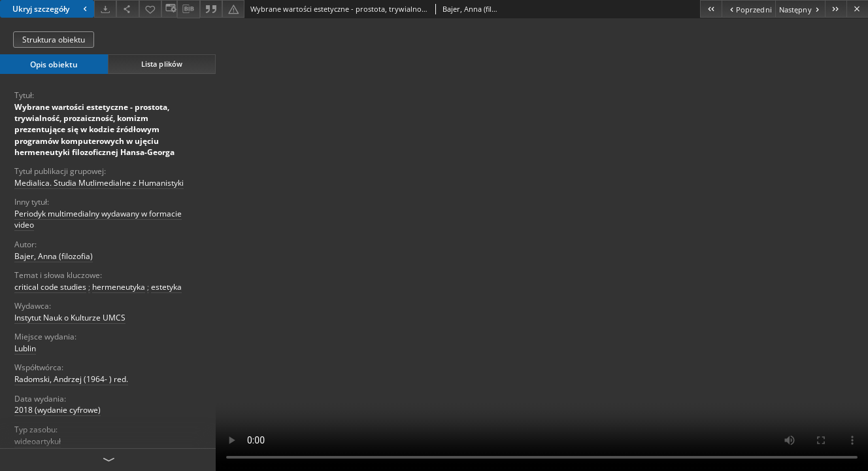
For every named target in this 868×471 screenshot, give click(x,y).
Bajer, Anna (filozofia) (54, 256)
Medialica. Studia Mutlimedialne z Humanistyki (99, 183)
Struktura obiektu (54, 40)
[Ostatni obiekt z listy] (836, 9)
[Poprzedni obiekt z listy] (748, 9)
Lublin (25, 348)
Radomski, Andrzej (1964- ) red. (71, 379)
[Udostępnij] (127, 9)
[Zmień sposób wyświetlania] (169, 9)
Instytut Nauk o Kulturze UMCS (70, 318)
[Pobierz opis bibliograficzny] (188, 9)
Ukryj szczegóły (51, 9)
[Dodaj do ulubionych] (150, 9)
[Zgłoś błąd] (233, 9)
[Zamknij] (857, 9)
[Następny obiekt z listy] (800, 9)
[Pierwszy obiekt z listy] (711, 9)
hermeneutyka (119, 287)
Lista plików (162, 64)
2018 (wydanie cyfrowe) (58, 410)
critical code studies (50, 287)
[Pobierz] (105, 9)
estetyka (166, 287)
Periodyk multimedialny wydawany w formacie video (98, 219)
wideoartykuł (38, 441)
